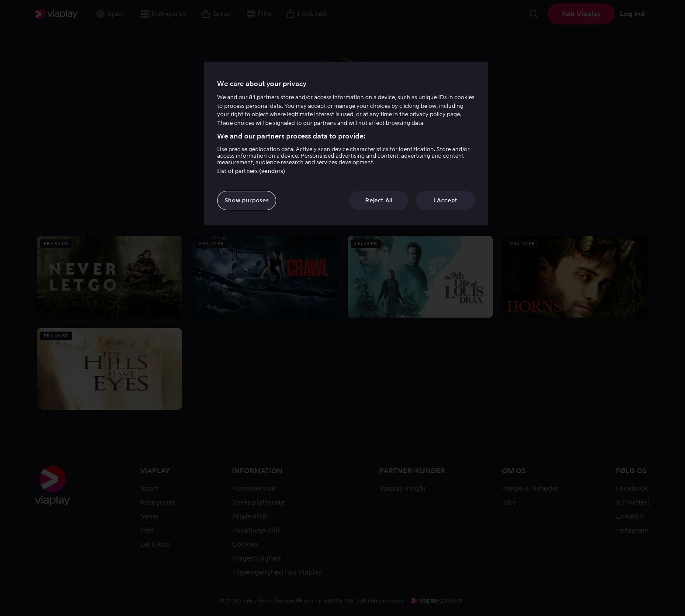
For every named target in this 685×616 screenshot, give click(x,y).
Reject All (379, 200)
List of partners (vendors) (251, 171)
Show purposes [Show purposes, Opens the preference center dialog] (247, 200)
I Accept (445, 200)
